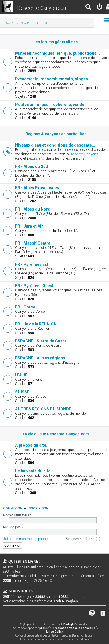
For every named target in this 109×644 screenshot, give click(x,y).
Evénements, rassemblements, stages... (53, 79)
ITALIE (21, 375)
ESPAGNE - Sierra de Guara (41, 341)
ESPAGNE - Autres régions (40, 358)
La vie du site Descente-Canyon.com (56, 434)
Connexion (13, 508)
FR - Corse (25, 307)
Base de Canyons (84, 154)
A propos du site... (32, 445)
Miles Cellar (54, 632)
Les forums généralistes (56, 42)
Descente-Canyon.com (42, 8)
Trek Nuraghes (66, 601)
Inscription (38, 508)
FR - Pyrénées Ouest (34, 286)
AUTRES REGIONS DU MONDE (43, 409)
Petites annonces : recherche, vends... (51, 105)
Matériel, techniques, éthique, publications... (58, 53)
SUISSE (22, 392)
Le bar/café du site (33, 471)
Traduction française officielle (74, 628)
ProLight (69, 624)
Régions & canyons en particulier (56, 134)
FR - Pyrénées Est (32, 264)
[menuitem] (89, 8)
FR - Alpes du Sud (32, 166)
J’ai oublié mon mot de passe (25, 539)
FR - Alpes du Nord (33, 209)
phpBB (44, 628)
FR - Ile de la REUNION (36, 324)
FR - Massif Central (33, 243)
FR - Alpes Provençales (37, 188)
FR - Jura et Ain (29, 226)
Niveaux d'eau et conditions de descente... (55, 145)
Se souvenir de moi (83, 539)
